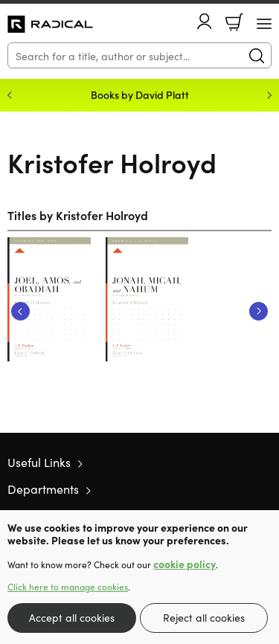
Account (205, 21)
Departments (43, 489)
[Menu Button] (264, 24)
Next (259, 311)
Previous (20, 311)
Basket (234, 22)
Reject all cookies (204, 617)
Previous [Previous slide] (10, 95)
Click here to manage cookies (68, 587)
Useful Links (39, 462)
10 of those (50, 25)
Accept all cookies (72, 617)
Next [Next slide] (269, 95)
